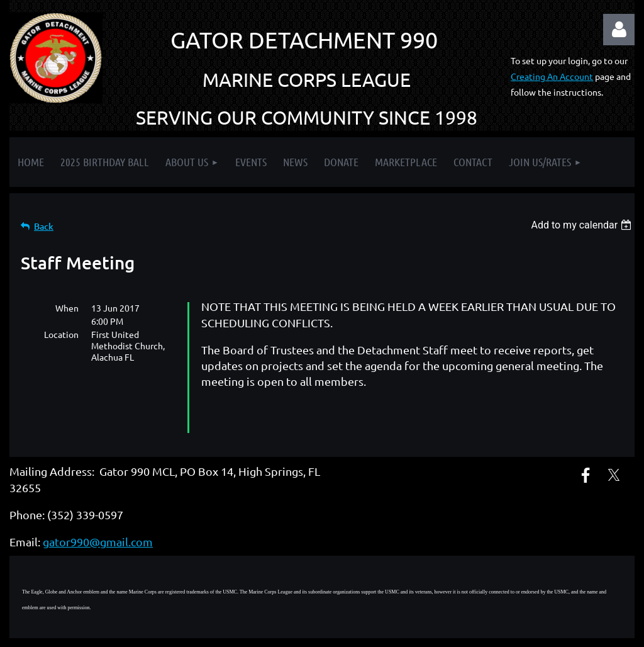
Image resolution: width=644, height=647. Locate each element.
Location (61, 334)
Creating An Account (552, 76)
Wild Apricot (485, 631)
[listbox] (583, 225)
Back (44, 226)
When (67, 308)
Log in (619, 30)
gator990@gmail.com (98, 513)
